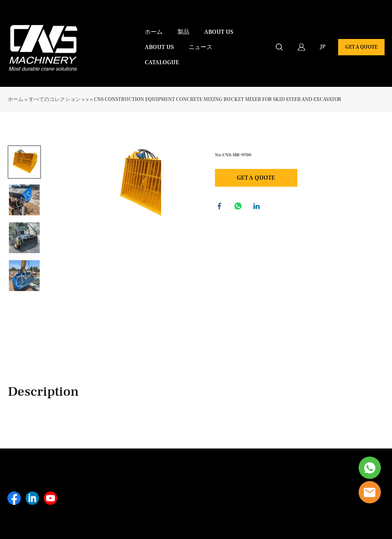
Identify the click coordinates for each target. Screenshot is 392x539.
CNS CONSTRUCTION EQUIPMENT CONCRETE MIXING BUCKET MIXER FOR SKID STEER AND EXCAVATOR (218, 99)
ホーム (154, 32)
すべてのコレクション (55, 99)
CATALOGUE (162, 62)
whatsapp (239, 207)
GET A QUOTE (361, 47)
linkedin (258, 207)
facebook (220, 207)
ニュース (200, 47)
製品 (183, 32)
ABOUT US (219, 32)
